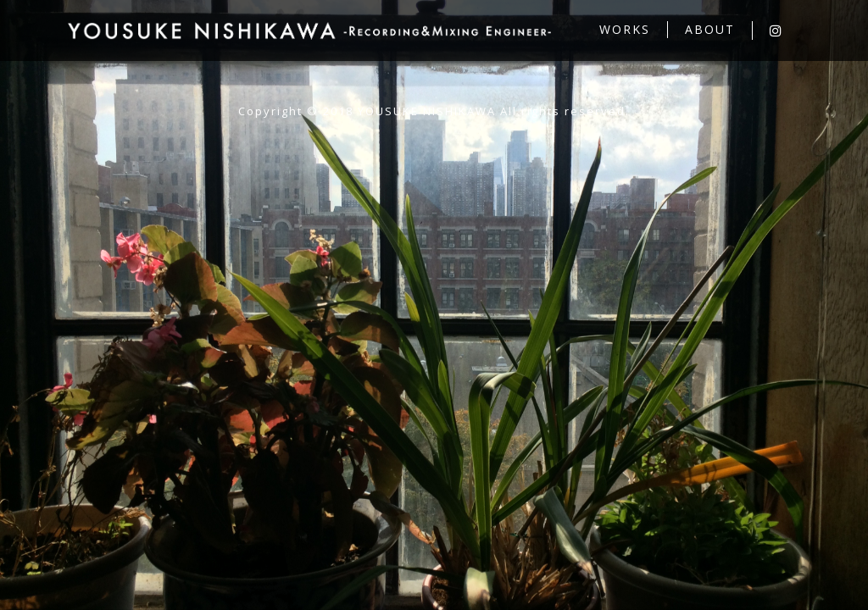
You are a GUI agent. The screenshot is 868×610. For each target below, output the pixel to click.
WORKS (625, 29)
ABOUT (710, 29)
